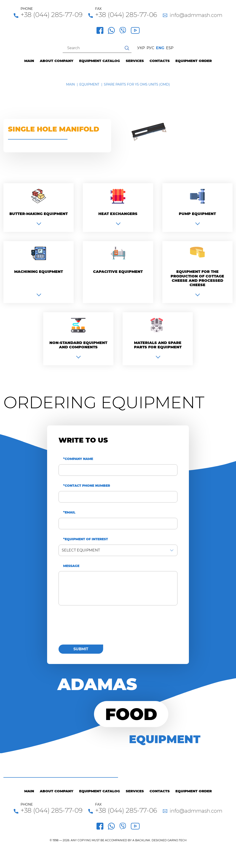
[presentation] (93, 628)
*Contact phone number (87, 486)
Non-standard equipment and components (78, 345)
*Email (69, 512)
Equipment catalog (100, 61)
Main (29, 61)
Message (71, 566)
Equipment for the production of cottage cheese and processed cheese (197, 278)
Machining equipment (39, 272)
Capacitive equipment (118, 272)
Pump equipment (197, 214)
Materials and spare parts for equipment (158, 345)
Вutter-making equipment (39, 214)
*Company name (78, 459)
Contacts (160, 61)
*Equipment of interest (86, 539)
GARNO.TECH (177, 840)
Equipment (89, 84)
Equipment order (194, 61)
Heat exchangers (118, 214)
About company (57, 61)
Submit (81, 649)
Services (135, 61)
